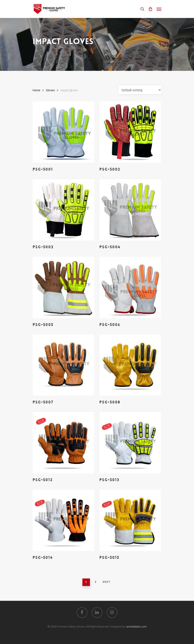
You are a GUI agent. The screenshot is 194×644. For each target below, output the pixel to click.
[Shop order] (140, 90)
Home (36, 90)
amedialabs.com (136, 627)
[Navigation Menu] (159, 9)
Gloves (50, 90)
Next (107, 582)
